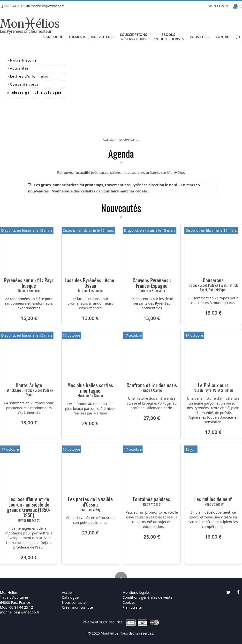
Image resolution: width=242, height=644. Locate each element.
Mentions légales (136, 592)
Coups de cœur (24, 84)
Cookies (129, 602)
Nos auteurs (103, 37)
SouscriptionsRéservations (134, 37)
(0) (238, 6)
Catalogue (53, 37)
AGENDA (109, 140)
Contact (223, 37)
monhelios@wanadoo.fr (45, 6)
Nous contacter (75, 602)
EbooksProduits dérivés (168, 37)
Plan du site (132, 607)
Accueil (68, 592)
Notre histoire (23, 60)
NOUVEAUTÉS (129, 140)
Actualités (19, 68)
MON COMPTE (219, 6)
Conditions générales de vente (147, 597)
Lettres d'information (30, 76)
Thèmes (77, 37)
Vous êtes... (200, 37)
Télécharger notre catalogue (36, 92)
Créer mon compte (77, 607)
